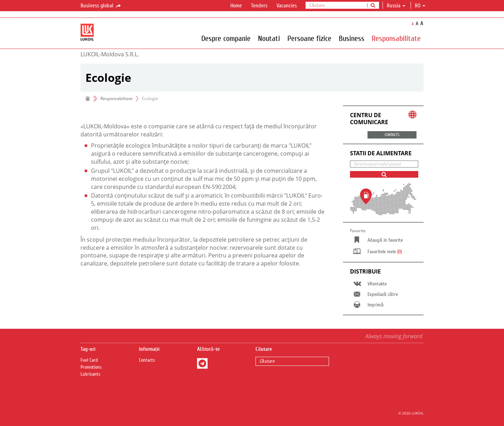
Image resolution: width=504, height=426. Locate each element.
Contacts (147, 360)
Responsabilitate (396, 38)
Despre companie (226, 38)
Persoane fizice (309, 38)
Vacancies (287, 6)
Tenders (259, 6)
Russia (396, 6)
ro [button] (420, 6)
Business (352, 38)
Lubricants (90, 374)
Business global (101, 6)
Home (236, 6)
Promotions (91, 367)
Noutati (269, 38)
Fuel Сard (89, 360)
